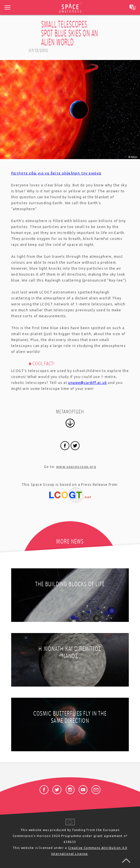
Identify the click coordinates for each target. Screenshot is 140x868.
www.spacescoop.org (76, 467)
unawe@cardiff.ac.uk (88, 383)
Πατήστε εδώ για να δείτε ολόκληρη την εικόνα (56, 173)
